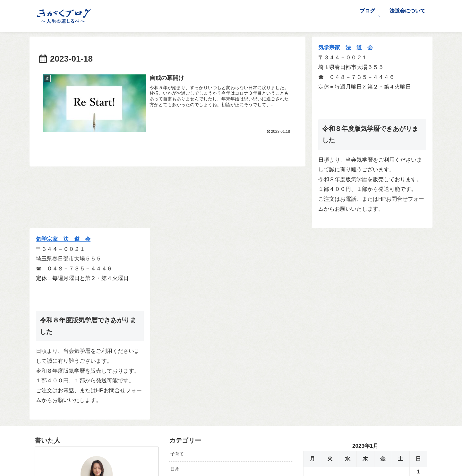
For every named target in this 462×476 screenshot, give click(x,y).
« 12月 (311, 348)
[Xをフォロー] (92, 423)
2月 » (331, 348)
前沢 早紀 (97, 311)
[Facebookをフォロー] (101, 423)
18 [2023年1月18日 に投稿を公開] (348, 311)
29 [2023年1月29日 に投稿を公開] (419, 321)
